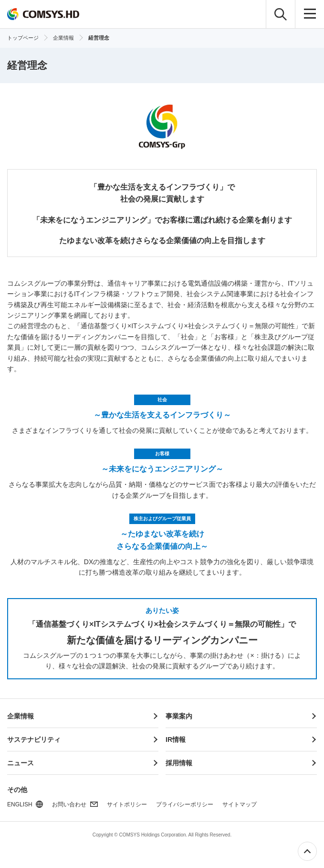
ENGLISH (20, 804)
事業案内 (179, 716)
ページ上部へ (307, 851)
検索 (281, 14)
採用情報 (179, 763)
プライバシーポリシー (185, 804)
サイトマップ (240, 804)
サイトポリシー (127, 804)
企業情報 (21, 716)
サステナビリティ (34, 739)
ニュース (21, 763)
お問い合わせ (69, 804)
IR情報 (176, 739)
